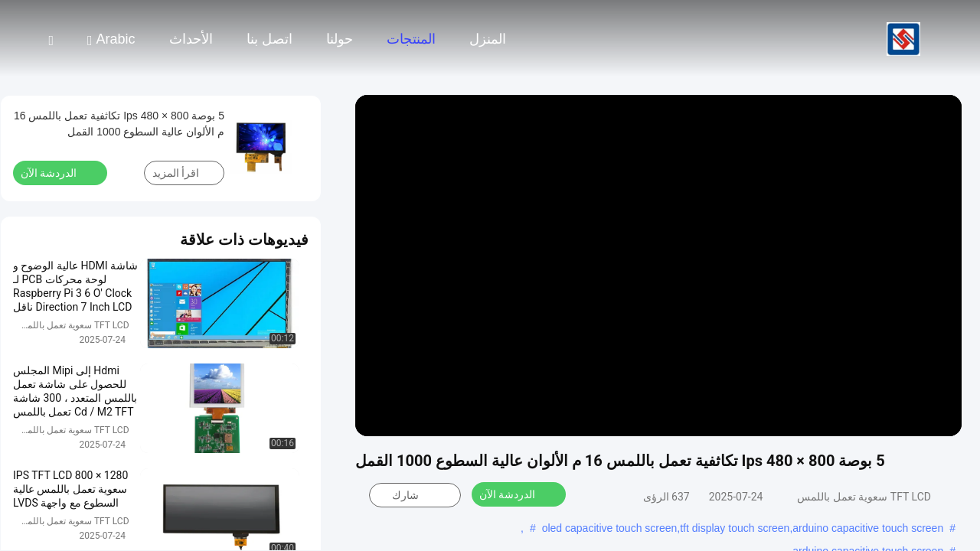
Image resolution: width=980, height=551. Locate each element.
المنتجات (411, 39)
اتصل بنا (269, 39)
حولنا (340, 39)
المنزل (488, 39)
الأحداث (191, 39)
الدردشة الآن (516, 494)
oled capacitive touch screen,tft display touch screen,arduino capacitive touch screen (743, 528)
